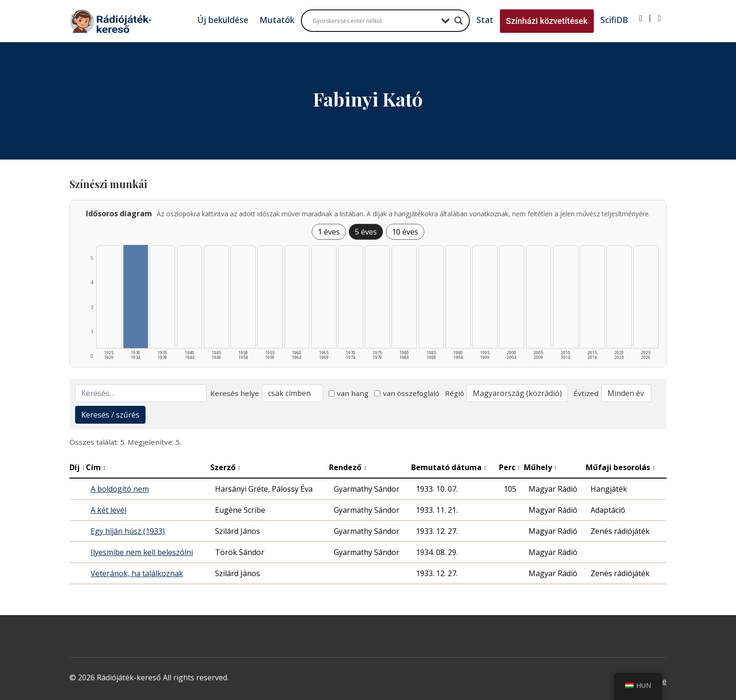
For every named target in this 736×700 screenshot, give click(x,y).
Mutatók (277, 20)
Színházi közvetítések (547, 21)
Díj (77, 467)
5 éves (366, 232)
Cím (96, 467)
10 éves (405, 232)
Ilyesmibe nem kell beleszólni (142, 552)
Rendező (348, 467)
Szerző (226, 467)
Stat (485, 20)
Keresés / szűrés (110, 415)
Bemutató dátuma (449, 467)
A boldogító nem (120, 489)
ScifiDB (614, 20)
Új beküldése (223, 20)
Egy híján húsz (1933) (128, 531)
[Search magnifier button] (459, 21)
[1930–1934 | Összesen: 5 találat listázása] (136, 297)
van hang (349, 393)
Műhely (540, 467)
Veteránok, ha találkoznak (137, 573)
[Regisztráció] (659, 18)
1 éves (329, 232)
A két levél (108, 510)
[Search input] (375, 21)
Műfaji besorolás (621, 467)
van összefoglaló (407, 393)
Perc (510, 467)
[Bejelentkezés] (641, 18)
